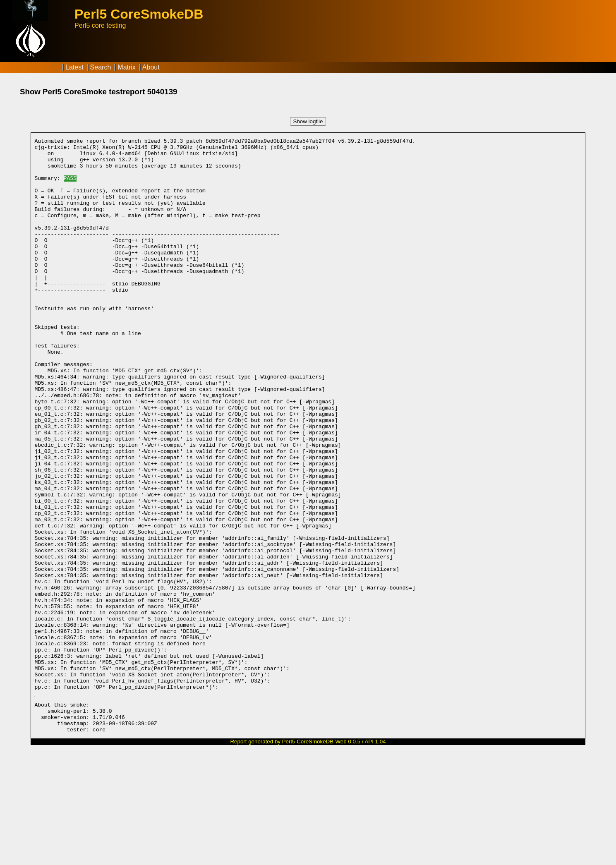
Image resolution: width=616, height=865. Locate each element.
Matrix (127, 67)
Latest (74, 67)
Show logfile (308, 121)
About (151, 67)
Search (101, 67)
